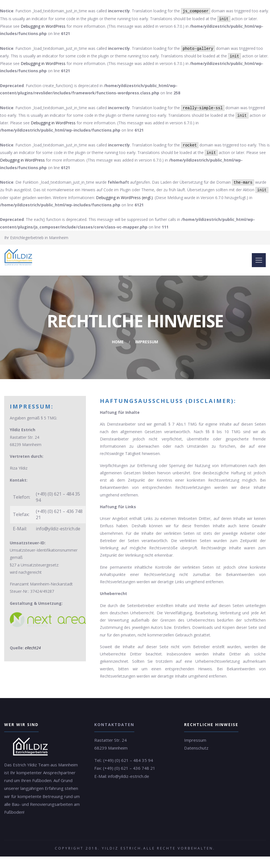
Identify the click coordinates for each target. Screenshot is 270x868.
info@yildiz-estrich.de (129, 776)
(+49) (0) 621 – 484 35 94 (128, 760)
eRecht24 (33, 648)
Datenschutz (196, 748)
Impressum (195, 740)
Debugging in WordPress (43, 26)
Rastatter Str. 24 (111, 740)
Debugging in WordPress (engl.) (124, 198)
